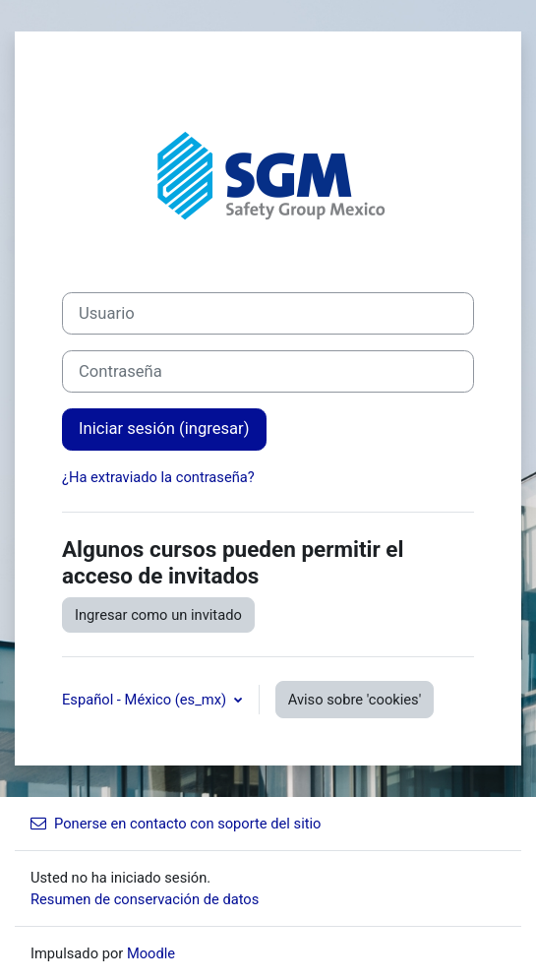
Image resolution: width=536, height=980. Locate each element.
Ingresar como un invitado (158, 615)
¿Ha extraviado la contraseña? (158, 477)
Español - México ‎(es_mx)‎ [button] (146, 700)
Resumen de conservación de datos (145, 899)
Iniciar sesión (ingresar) (164, 429)
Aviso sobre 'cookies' (355, 700)
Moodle (151, 953)
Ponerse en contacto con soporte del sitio (176, 824)
